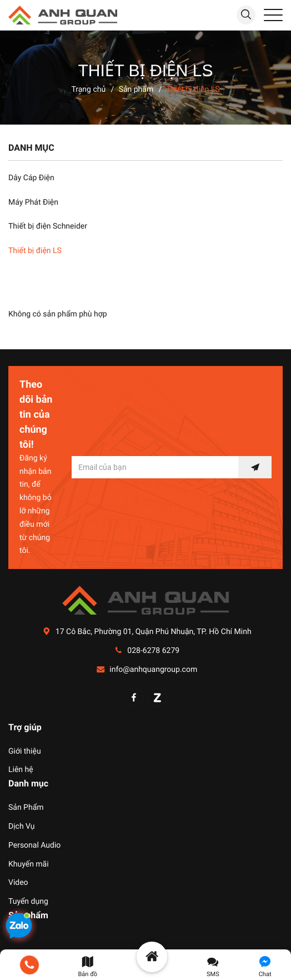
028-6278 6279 (153, 651)
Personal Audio (34, 845)
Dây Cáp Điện (31, 178)
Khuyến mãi (29, 864)
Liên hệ (21, 770)
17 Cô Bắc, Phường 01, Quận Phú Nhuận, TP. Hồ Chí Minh (154, 632)
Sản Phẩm (26, 808)
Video (18, 883)
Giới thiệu (25, 751)
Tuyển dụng (28, 902)
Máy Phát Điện (33, 202)
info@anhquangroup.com (153, 670)
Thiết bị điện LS (35, 251)
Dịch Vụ (22, 826)
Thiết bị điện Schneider (48, 226)
